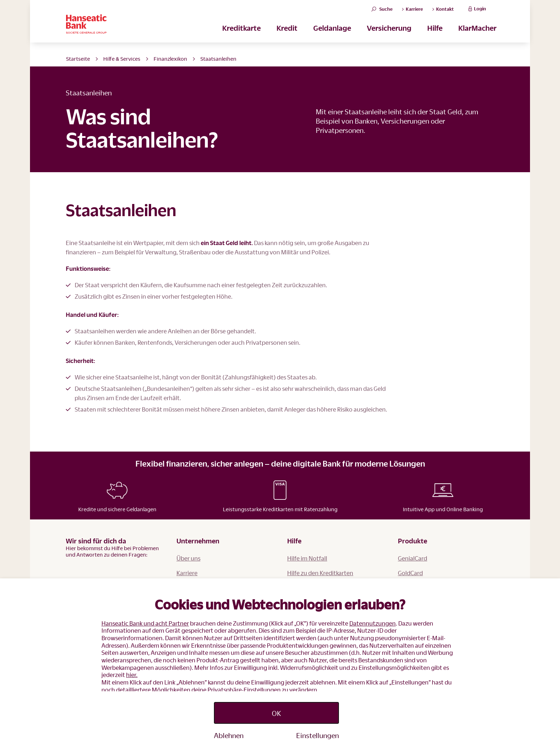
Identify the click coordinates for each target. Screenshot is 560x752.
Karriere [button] (412, 13)
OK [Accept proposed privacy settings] (276, 713)
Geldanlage (332, 36)
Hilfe (435, 36)
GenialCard (412, 558)
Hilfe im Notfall (307, 558)
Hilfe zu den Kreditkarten (320, 573)
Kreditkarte (241, 36)
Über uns (188, 558)
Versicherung (389, 36)
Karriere (187, 573)
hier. (132, 675)
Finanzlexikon (170, 59)
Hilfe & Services (122, 59)
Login (476, 13)
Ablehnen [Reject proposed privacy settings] (229, 735)
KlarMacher (477, 36)
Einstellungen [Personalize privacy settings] (317, 735)
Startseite (78, 59)
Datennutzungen (372, 623)
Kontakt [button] (443, 13)
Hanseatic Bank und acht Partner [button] (145, 623)
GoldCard (410, 573)
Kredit (287, 36)
